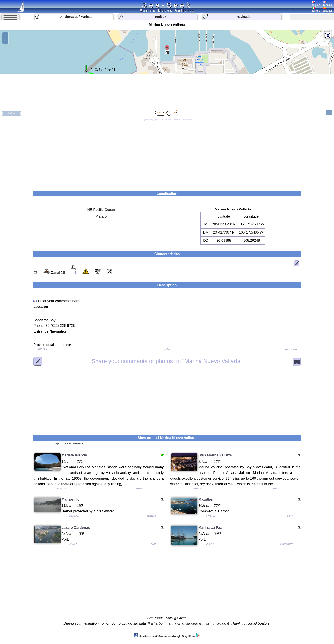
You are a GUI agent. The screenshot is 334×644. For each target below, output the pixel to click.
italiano (316, 9)
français (327, 4)
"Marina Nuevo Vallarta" (167, 361)
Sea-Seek (167, 5)
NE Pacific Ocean (101, 210)
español (327, 9)
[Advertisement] (167, 154)
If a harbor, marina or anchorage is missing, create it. (189, 623)
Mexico (101, 216)
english (316, 4)
